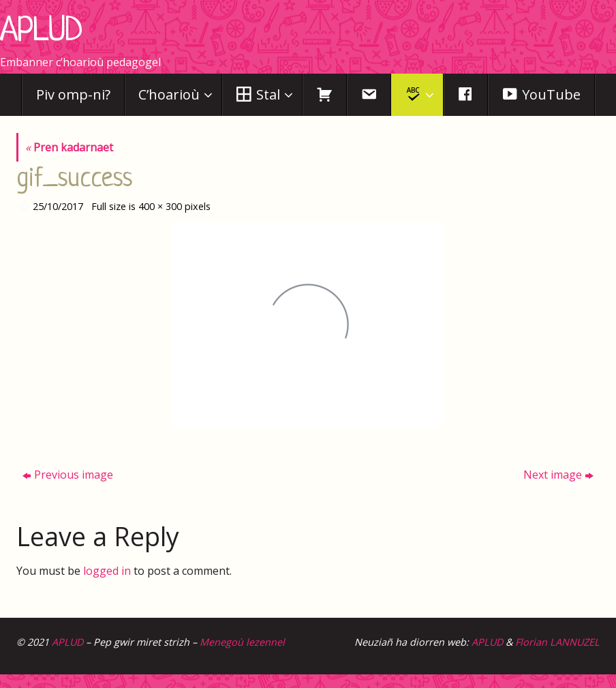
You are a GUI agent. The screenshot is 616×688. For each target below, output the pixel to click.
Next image (558, 475)
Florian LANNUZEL (557, 642)
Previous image (68, 475)
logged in (107, 571)
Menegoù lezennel (242, 642)
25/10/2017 (58, 206)
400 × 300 (160, 206)
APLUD (41, 32)
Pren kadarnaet (69, 147)
